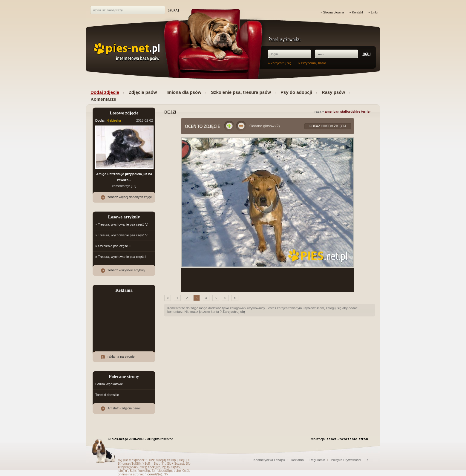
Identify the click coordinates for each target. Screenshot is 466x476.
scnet (332, 439)
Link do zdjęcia (328, 126)
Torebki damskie (107, 395)
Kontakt (357, 12)
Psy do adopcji (296, 92)
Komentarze (103, 99)
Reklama (297, 460)
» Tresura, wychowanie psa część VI (122, 224)
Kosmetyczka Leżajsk (269, 460)
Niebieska (114, 120)
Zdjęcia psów (143, 92)
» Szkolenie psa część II (113, 246)
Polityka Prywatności (346, 460)
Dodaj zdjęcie (105, 92)
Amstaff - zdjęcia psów (124, 408)
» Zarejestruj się (280, 63)
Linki (374, 12)
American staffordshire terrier (348, 111)
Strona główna (333, 12)
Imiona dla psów (184, 92)
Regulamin (317, 460)
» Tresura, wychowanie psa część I (121, 257)
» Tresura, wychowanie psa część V (121, 235)
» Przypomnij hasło (312, 63)
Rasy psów (333, 92)
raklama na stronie (121, 356)
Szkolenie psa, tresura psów (241, 92)
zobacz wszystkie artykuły (126, 270)
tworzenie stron (354, 439)
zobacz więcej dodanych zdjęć (130, 197)
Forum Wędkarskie (109, 384)
